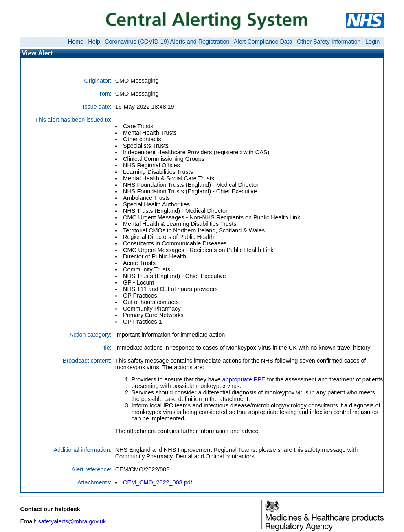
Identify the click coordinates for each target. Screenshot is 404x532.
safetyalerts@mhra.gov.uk (72, 521)
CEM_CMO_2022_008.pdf (158, 482)
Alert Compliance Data (263, 42)
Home (76, 42)
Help (94, 42)
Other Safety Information (329, 42)
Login (372, 42)
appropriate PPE (244, 379)
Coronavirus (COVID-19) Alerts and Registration (167, 42)
